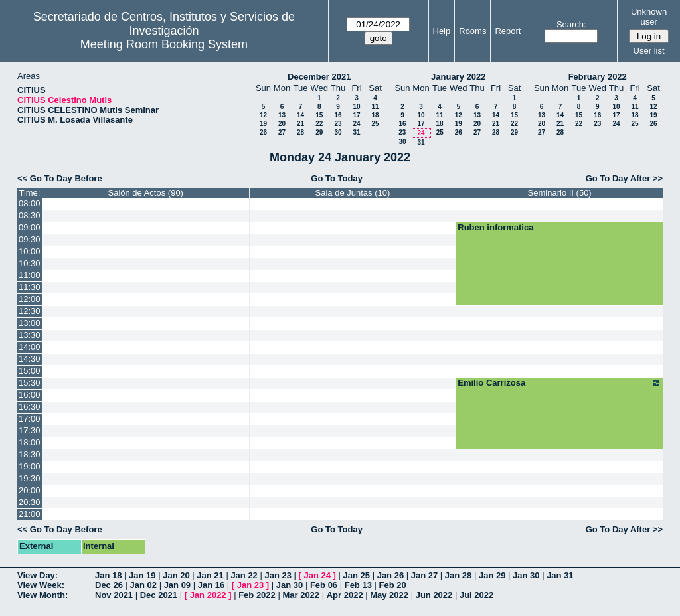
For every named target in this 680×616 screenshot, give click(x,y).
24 (356, 124)
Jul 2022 (476, 595)
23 (338, 124)
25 (375, 124)
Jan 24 (317, 575)
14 (300, 115)
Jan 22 (244, 575)
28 (300, 132)
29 (319, 132)
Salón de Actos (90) (145, 193)
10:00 (30, 251)
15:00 (30, 371)
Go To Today (337, 178)
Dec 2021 (159, 595)
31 (356, 132)
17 (356, 115)
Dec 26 (109, 585)
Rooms (472, 31)
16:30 (30, 407)
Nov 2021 (114, 595)
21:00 (30, 514)
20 (282, 124)
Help (442, 31)
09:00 (30, 227)
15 (319, 115)
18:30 (30, 454)
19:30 (30, 478)
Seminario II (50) (560, 193)
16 (338, 115)
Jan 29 (492, 575)
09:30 (30, 239)
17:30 (30, 430)
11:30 (30, 287)
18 (375, 115)
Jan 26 (390, 575)
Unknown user (649, 17)
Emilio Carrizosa (559, 383)
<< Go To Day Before (60, 178)
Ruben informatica (495, 227)
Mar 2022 (301, 595)
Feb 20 (393, 585)
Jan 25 (357, 575)
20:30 (30, 502)
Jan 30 (526, 575)
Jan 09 (177, 585)
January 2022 (458, 77)
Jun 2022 (434, 595)
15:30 (30, 383)
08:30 (30, 215)
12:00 (30, 299)
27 (282, 132)
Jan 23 (278, 575)
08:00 (30, 203)
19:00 (30, 466)
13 (282, 115)
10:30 (30, 263)
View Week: (41, 585)
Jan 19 (142, 575)
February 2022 (598, 77)
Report (508, 31)
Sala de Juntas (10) (353, 193)
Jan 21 (210, 575)
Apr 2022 (345, 595)
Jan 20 (176, 575)
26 (263, 132)
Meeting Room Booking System (164, 44)
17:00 (30, 419)
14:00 (30, 347)
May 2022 (389, 595)
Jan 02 (143, 585)
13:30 (30, 335)
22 (319, 124)
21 (300, 124)
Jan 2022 (208, 595)
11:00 (30, 275)
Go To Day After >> (624, 178)
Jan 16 (211, 585)
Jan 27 (424, 575)
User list (649, 51)
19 (263, 124)
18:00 (30, 442)
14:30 (30, 359)
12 (263, 115)
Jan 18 (108, 575)
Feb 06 (324, 585)
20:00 (30, 490)
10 (356, 107)
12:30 (30, 311)
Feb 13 (358, 585)
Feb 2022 (257, 595)
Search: (571, 24)
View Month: (42, 595)
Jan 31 (560, 575)
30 (338, 132)
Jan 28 (458, 575)
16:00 (30, 395)
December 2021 (319, 77)
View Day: (38, 575)
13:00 (30, 323)
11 (375, 107)
